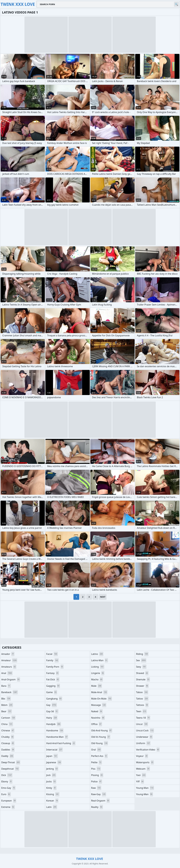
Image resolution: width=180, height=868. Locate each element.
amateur (9, 660)
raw (96, 788)
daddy (8, 756)
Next (103, 597)
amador (8, 654)
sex (141, 660)
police (97, 781)
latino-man (100, 660)
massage (99, 705)
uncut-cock (145, 730)
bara (6, 686)
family (52, 660)
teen (141, 711)
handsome (55, 730)
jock (51, 775)
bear (7, 711)
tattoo (142, 699)
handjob (54, 724)
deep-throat (11, 762)
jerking (52, 769)
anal (7, 673)
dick (7, 775)
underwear (144, 737)
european (9, 801)
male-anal (99, 692)
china (7, 724)
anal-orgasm (11, 679)
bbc (6, 699)
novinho (98, 718)
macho (97, 679)
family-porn (55, 667)
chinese (8, 730)
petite (97, 762)
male (97, 686)
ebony (7, 781)
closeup (8, 743)
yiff (140, 781)
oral (96, 750)
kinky (51, 788)
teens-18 (143, 718)
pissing (97, 775)
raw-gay (99, 794)
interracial (55, 750)
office (97, 724)
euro (6, 794)
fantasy (53, 673)
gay (52, 705)
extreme (8, 807)
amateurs (9, 667)
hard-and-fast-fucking (61, 743)
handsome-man (57, 737)
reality (97, 807)
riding (142, 654)
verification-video (148, 750)
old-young (100, 743)
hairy (52, 718)
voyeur (142, 756)
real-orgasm (101, 801)
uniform (143, 743)
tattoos (142, 705)
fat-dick (53, 679)
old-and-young (102, 730)
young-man (145, 788)
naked (97, 711)
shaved (142, 673)
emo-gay (8, 788)
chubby (8, 737)
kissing (53, 794)
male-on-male (102, 699)
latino (97, 654)
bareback (10, 692)
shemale (143, 679)
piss (96, 769)
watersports (145, 762)
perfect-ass (100, 756)
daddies (8, 750)
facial (52, 654)
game (52, 692)
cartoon (8, 718)
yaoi (141, 775)
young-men (145, 794)
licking (98, 667)
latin (52, 807)
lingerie (98, 673)
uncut (142, 724)
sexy (141, 667)
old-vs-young (101, 737)
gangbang (54, 699)
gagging (53, 686)
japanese (54, 762)
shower (142, 686)
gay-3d (52, 711)
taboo (142, 692)
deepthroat (10, 769)
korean (52, 801)
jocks (51, 781)
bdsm (7, 705)
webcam (143, 769)
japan (52, 756)
